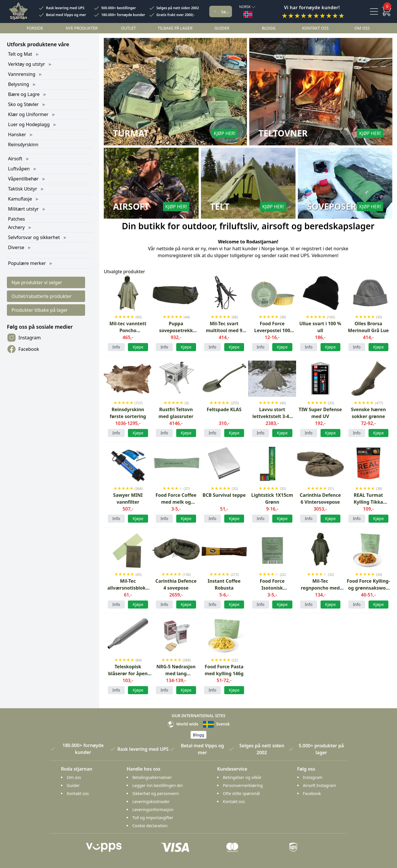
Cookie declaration (150, 826)
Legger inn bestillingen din (157, 785)
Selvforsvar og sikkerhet (34, 237)
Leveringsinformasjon (153, 810)
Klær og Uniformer (28, 114)
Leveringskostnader (151, 801)
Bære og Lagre (24, 94)
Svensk (216, 724)
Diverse (16, 247)
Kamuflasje (20, 199)
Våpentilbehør (23, 179)
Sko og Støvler (23, 104)
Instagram (24, 338)
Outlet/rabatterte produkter (42, 296)
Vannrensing (22, 74)
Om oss (362, 28)
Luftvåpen (19, 169)
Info (116, 347)
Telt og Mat (20, 54)
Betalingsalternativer (152, 777)
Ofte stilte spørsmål (241, 793)
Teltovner (283, 133)
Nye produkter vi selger (37, 282)
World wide (183, 724)
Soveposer (332, 207)
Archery (16, 227)
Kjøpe (378, 433)
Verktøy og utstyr (26, 64)
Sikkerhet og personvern (155, 793)
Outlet (129, 28)
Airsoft (15, 159)
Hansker (17, 134)
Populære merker (27, 263)
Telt (220, 207)
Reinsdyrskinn (23, 145)
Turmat (131, 133)
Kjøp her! (225, 133)
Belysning (19, 84)
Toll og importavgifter (153, 818)
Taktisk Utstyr (23, 189)
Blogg (269, 28)
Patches (17, 219)
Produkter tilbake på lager (40, 310)
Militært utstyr (23, 209)
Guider (222, 28)
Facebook (23, 349)
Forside (35, 28)
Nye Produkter (82, 28)
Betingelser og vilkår (242, 777)
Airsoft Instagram (320, 785)
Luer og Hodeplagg (29, 124)
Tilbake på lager (175, 28)
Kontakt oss (315, 28)
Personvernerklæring (243, 785)
